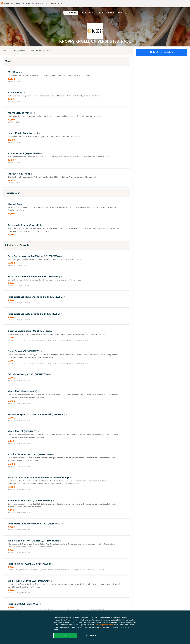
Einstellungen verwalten (104, 625)
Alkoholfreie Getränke (40, 50)
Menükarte (71, 13)
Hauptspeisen (19, 50)
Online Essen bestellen (161, 52)
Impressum (123, 13)
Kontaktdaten (107, 13)
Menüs (5, 50)
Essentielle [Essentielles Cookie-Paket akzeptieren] (91, 635)
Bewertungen (89, 13)
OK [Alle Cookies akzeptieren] (65, 635)
